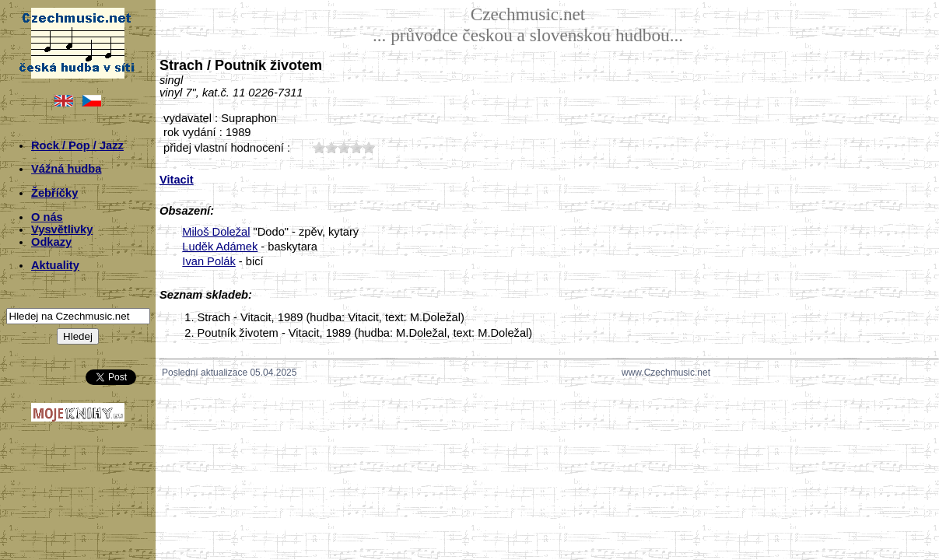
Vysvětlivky (62, 229)
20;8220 (331, 147)
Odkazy (51, 242)
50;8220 (369, 147)
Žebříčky (54, 193)
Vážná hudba (66, 169)
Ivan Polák (208, 261)
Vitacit (177, 180)
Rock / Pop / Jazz (77, 145)
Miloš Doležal (216, 232)
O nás (47, 217)
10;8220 (319, 147)
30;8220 (344, 147)
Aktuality (55, 265)
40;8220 (356, 147)
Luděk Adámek (220, 247)
